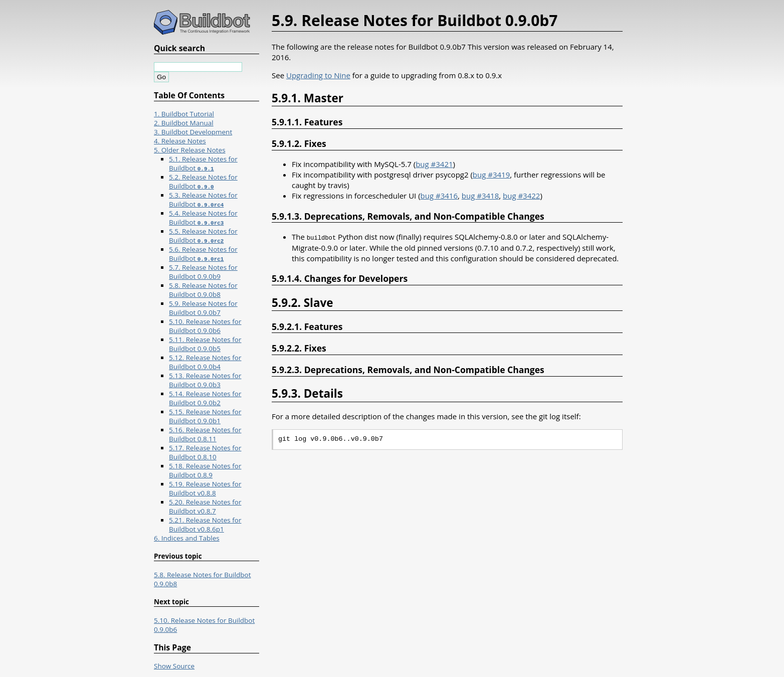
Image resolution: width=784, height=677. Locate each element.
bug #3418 (480, 196)
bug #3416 (439, 196)
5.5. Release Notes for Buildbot (203, 236)
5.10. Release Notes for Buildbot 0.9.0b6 (205, 326)
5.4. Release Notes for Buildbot (203, 218)
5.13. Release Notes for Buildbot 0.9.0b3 (205, 380)
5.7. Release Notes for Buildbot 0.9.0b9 (203, 272)
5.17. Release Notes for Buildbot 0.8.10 (205, 452)
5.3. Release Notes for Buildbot (203, 200)
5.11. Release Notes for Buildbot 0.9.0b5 (205, 344)
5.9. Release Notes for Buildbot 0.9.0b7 (203, 308)
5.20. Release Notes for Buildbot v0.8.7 (205, 506)
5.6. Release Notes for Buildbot (203, 254)
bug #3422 (521, 196)
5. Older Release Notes (190, 150)
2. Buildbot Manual (184, 123)
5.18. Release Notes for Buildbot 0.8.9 (205, 470)
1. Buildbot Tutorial (184, 114)
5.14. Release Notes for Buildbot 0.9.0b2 (205, 398)
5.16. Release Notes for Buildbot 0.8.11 (205, 434)
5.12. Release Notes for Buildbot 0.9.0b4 (205, 362)
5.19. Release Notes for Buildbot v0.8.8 (205, 488)
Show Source (174, 666)
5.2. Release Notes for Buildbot (203, 182)
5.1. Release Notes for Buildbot (203, 163)
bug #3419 (491, 175)
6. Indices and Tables (187, 538)
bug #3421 (434, 164)
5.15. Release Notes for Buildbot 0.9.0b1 (205, 416)
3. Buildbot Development (193, 132)
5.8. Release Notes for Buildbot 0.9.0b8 (203, 290)
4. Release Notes (180, 141)
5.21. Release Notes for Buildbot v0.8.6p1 (205, 525)
